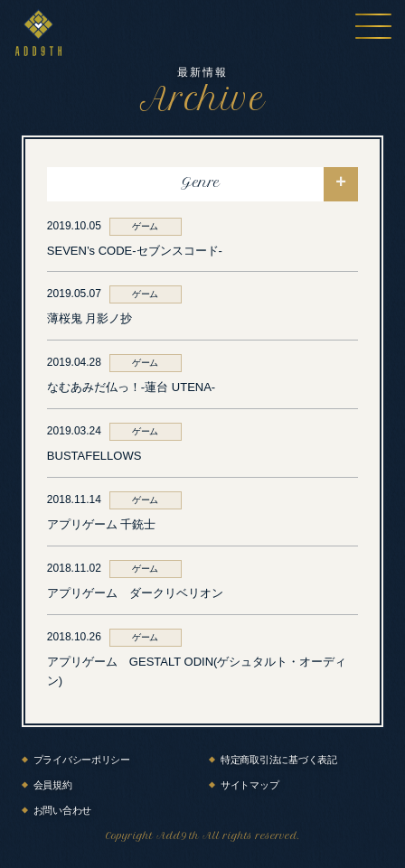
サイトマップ (250, 785)
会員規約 (53, 785)
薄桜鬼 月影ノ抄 (90, 318)
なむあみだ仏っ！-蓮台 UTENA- (131, 387)
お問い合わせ (62, 810)
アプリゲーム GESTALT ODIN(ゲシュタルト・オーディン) (197, 671)
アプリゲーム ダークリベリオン (135, 593)
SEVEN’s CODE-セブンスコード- (135, 251)
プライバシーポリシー (82, 760)
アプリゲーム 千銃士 (102, 524)
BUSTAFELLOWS (94, 456)
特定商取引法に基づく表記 (279, 760)
